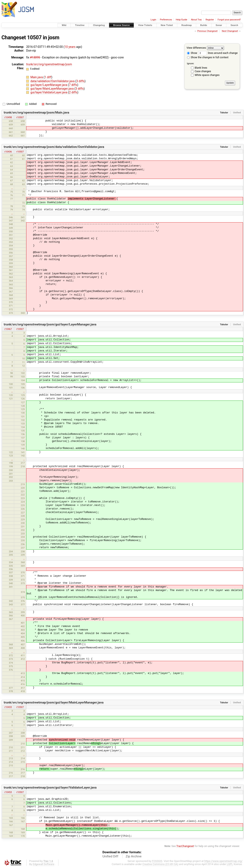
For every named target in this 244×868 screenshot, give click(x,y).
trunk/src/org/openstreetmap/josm (49, 64)
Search (234, 25)
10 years (70, 47)
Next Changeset (230, 31)
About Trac (196, 20)
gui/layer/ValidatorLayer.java (49, 92)
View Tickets (145, 25)
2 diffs (73, 92)
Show (192, 53)
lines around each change (218, 53)
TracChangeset (185, 846)
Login (153, 20)
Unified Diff (110, 856)
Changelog (99, 25)
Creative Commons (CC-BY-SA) (160, 864)
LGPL (230, 864)
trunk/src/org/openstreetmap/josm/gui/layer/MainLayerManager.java (54, 702)
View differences (196, 48)
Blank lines (201, 68)
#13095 (35, 57)
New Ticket (167, 25)
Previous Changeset (207, 31)
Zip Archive (134, 856)
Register (210, 20)
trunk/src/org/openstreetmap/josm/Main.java (37, 113)
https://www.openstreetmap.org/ (223, 861)
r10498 (8, 117)
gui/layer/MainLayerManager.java (52, 89)
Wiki (64, 25)
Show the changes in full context (208, 57)
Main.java (37, 77)
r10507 (20, 117)
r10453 (8, 792)
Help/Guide (181, 20)
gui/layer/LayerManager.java (49, 85)
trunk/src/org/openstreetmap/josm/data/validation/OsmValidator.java (54, 147)
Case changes (203, 71)
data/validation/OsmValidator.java (53, 81)
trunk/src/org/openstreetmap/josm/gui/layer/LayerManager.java (50, 324)
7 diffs (73, 85)
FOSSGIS (157, 861)
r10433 (8, 707)
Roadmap (187, 25)
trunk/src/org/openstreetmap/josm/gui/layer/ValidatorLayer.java (50, 788)
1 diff (48, 77)
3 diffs (81, 81)
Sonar (219, 25)
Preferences (166, 20)
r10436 (8, 152)
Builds (204, 25)
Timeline (80, 25)
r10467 (8, 329)
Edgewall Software (43, 864)
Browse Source (122, 25)
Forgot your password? (229, 20)
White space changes (207, 75)
